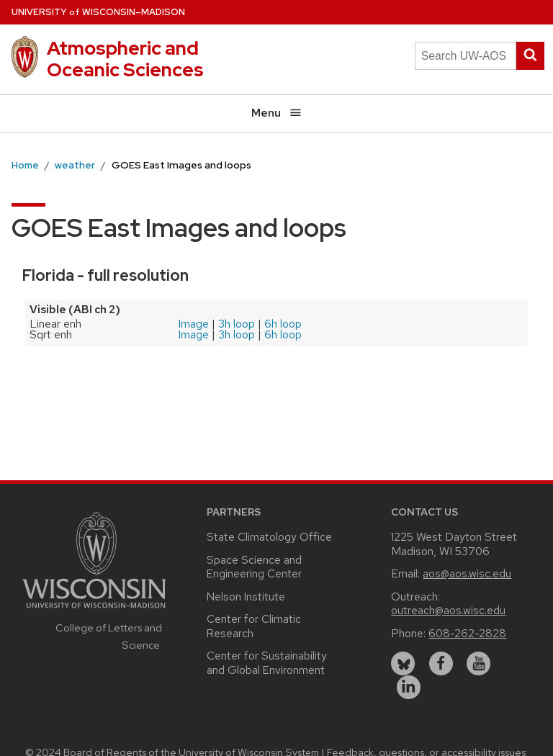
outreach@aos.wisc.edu (448, 610)
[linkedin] (409, 687)
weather (75, 165)
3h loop (237, 324)
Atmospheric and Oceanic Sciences (125, 59)
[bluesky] (403, 663)
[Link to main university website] (94, 610)
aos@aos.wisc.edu (467, 573)
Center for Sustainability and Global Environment (267, 663)
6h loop (283, 324)
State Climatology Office (269, 537)
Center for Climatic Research (254, 626)
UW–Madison (98, 12)
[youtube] (478, 663)
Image (194, 324)
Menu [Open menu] (277, 113)
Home (25, 165)
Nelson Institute (246, 597)
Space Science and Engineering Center (254, 567)
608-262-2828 (467, 633)
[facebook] (441, 663)
